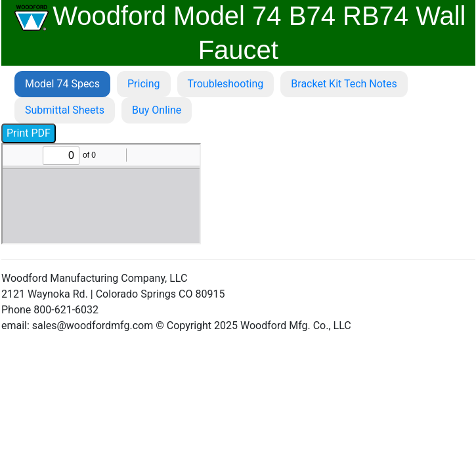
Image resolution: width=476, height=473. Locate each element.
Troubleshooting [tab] (226, 84)
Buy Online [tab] (157, 110)
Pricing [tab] (144, 84)
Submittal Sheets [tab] (65, 110)
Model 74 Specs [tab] (62, 84)
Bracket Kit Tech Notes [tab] (344, 84)
